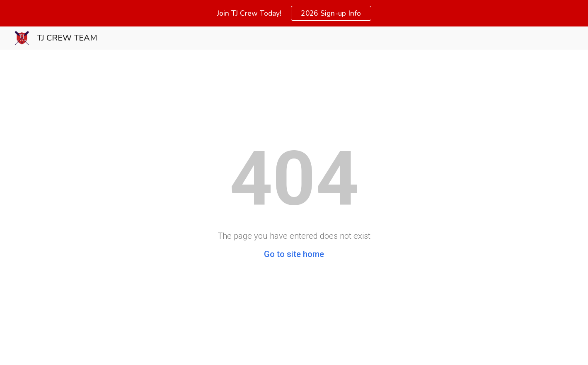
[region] (294, 13)
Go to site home (294, 254)
